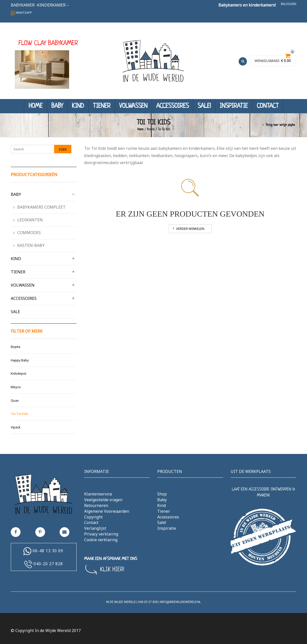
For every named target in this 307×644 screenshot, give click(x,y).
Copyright (93, 517)
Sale (15, 312)
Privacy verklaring (101, 534)
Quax (15, 400)
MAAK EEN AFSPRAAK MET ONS (111, 559)
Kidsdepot (19, 373)
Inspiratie (234, 106)
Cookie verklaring (101, 540)
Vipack (16, 427)
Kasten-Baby (31, 245)
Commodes (29, 233)
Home (36, 106)
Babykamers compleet (41, 207)
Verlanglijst (95, 528)
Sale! (204, 106)
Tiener (102, 106)
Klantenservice (98, 494)
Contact (268, 106)
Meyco (16, 387)
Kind (78, 106)
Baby (57, 106)
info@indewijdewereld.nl (180, 602)
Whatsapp (21, 13)
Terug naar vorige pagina (280, 125)
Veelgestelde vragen (103, 500)
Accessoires (173, 106)
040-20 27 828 (48, 564)
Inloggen (288, 4)
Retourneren (96, 505)
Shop (162, 494)
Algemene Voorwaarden (107, 511)
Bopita (16, 347)
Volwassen (133, 106)
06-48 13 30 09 (48, 551)
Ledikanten (30, 220)
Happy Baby (20, 360)
